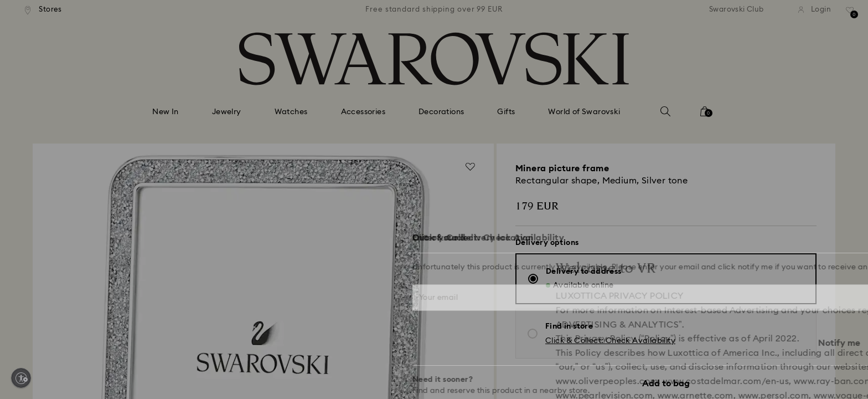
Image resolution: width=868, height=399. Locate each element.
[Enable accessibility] (21, 378)
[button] (616, 134)
